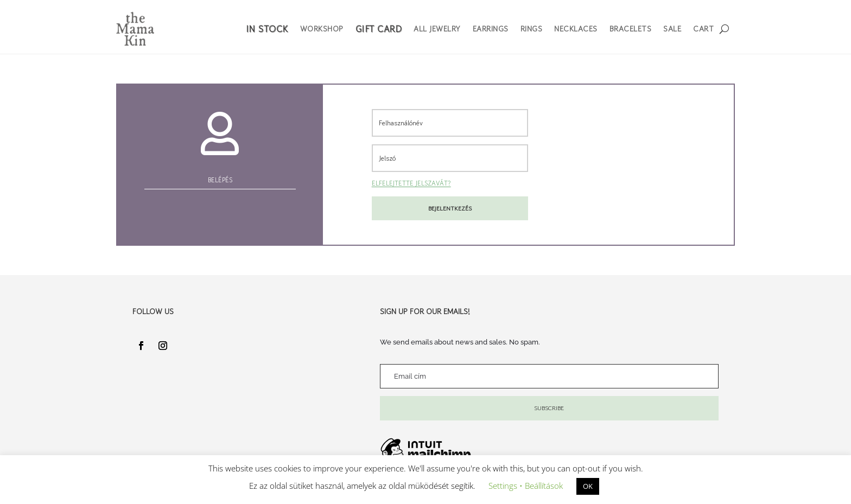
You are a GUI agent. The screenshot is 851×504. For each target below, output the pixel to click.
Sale (672, 29)
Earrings (491, 29)
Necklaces (576, 29)
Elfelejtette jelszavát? (411, 183)
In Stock (267, 29)
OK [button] (588, 486)
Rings (532, 29)
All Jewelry (437, 29)
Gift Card (379, 29)
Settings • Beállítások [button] (526, 486)
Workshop (322, 29)
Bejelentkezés (450, 208)
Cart (703, 29)
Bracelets (631, 29)
